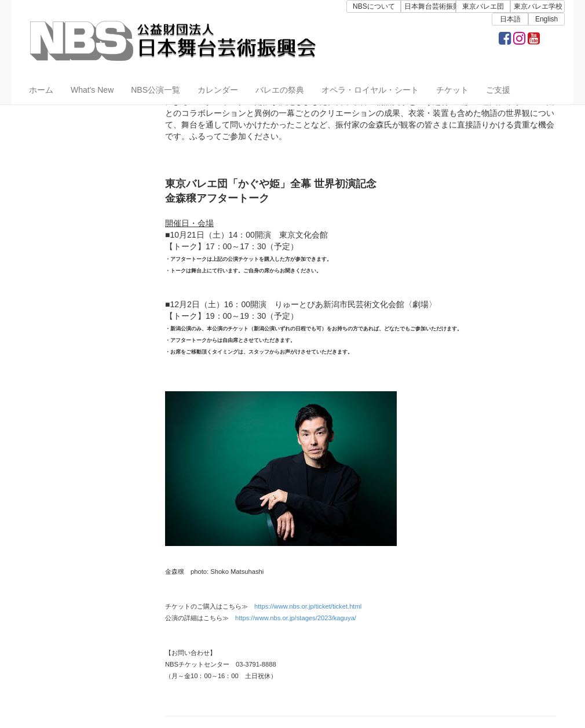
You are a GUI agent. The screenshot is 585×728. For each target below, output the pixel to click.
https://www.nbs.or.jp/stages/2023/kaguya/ (296, 618)
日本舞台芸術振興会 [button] (430, 6)
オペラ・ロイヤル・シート (370, 90)
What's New (92, 90)
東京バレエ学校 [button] (538, 6)
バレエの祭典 (280, 90)
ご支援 (498, 90)
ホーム (41, 90)
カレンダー (218, 90)
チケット (452, 90)
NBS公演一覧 (156, 90)
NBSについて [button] (374, 6)
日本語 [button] (510, 19)
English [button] (546, 19)
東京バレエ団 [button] (483, 6)
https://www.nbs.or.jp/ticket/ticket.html (308, 606)
